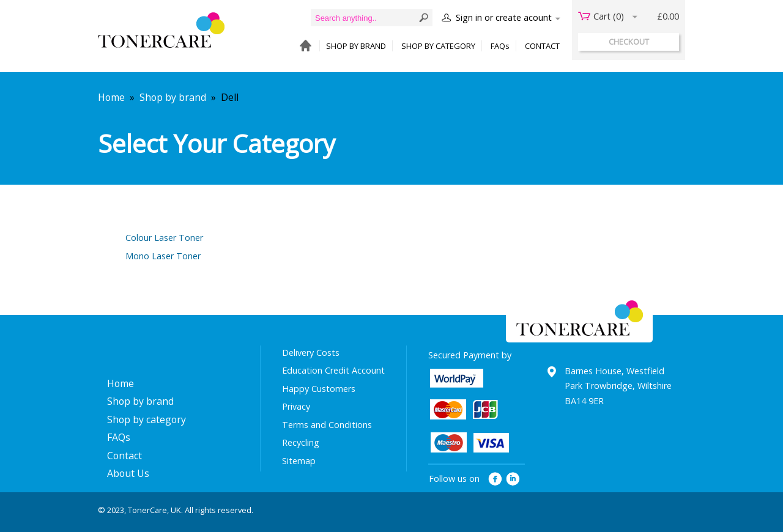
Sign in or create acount (504, 17)
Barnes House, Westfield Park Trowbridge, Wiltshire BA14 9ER (618, 386)
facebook (495, 479)
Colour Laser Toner (164, 238)
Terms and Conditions (327, 425)
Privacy (296, 406)
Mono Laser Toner (163, 256)
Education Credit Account (333, 370)
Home (111, 97)
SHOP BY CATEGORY (438, 46)
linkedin (514, 479)
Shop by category (147, 419)
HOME (302, 46)
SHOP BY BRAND (356, 46)
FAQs (500, 46)
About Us (128, 473)
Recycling (301, 442)
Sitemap (299, 461)
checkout (629, 42)
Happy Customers (319, 389)
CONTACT (542, 46)
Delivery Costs (311, 353)
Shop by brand (173, 97)
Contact (124, 456)
